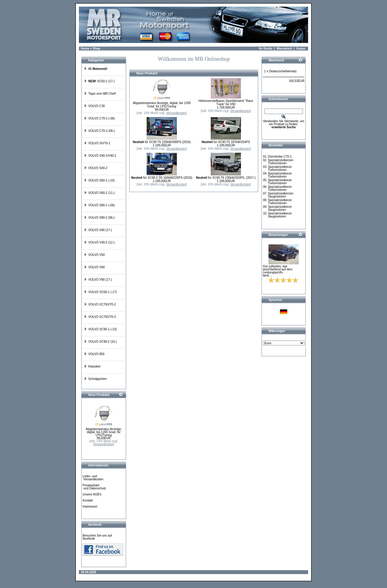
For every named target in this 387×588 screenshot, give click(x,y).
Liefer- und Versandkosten (93, 478)
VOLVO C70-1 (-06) (99, 118)
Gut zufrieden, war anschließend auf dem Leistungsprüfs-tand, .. (278, 271)
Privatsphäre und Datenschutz (94, 487)
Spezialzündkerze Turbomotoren (280, 168)
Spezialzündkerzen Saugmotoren (281, 195)
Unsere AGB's (92, 494)
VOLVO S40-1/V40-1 (100, 156)
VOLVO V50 (94, 255)
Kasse (301, 49)
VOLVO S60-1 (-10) (99, 180)
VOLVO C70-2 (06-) (99, 131)
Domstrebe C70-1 (280, 157)
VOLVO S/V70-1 (97, 143)
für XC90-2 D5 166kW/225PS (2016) (162, 178)
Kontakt (88, 500)
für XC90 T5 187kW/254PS (226, 142)
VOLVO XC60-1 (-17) (100, 292)
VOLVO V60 (94, 267)
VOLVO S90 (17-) (98, 230)
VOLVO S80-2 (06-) (99, 218)
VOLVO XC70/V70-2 (100, 304)
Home (85, 49)
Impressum (90, 506)
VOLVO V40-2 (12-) (99, 242)
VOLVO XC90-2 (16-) (100, 342)
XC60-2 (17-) (99, 81)
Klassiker (92, 366)
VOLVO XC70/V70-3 (100, 317)
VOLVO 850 (94, 354)
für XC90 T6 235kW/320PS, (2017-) (226, 178)
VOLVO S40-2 (96, 168)
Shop (96, 49)
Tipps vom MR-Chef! (100, 94)
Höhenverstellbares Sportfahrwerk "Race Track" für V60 (226, 103)
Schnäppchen (95, 379)
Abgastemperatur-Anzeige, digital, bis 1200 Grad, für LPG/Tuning (104, 432)
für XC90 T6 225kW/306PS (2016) (162, 142)
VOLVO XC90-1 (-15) (100, 329)
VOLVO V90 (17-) (98, 280)
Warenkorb (284, 49)
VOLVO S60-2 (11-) (99, 193)
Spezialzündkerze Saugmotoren (280, 208)
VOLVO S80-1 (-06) (99, 205)
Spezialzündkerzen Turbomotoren (281, 162)
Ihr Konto (265, 49)
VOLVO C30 (94, 106)
